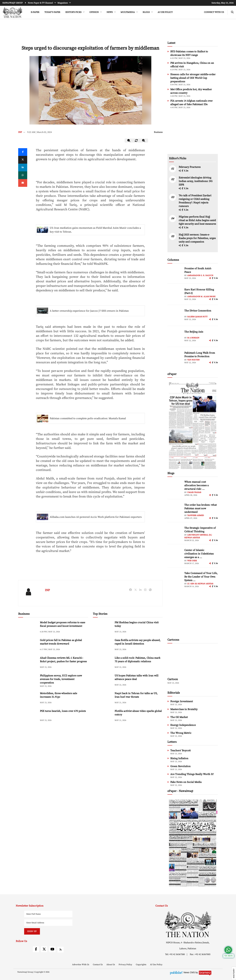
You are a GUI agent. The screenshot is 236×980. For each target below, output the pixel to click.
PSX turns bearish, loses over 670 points (63, 711)
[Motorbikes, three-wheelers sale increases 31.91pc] (28, 698)
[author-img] (175, 274)
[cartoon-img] (193, 661)
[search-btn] (232, 12)
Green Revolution (180, 766)
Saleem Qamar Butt (197, 317)
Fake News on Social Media (186, 782)
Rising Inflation (179, 758)
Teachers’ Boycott (180, 751)
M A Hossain (193, 338)
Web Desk (192, 561)
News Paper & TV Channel (41, 3)
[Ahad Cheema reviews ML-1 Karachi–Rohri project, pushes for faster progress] (28, 663)
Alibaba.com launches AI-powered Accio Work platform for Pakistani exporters (96, 517)
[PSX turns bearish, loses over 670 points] (28, 716)
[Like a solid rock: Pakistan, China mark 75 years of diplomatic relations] (103, 663)
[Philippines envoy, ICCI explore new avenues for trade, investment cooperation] (28, 681)
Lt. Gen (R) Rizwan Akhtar (200, 584)
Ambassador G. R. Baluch (200, 275)
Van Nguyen (193, 360)
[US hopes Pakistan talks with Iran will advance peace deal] (103, 681)
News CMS (189, 972)
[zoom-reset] (136, 141)
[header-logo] (12, 12)
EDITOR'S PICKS (74, 12)
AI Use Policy (165, 12)
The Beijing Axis (194, 332)
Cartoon (173, 679)
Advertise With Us (81, 965)
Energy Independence (183, 725)
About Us (111, 965)
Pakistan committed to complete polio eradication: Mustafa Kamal (88, 418)
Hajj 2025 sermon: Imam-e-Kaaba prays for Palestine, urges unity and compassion (197, 238)
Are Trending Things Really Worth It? (192, 774)
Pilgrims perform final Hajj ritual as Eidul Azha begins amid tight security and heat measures (197, 220)
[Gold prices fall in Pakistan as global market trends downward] (28, 645)
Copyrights (141, 965)
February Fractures (190, 167)
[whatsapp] (23, 175)
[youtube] (52, 949)
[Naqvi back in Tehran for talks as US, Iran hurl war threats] (103, 698)
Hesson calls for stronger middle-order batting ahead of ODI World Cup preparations (193, 78)
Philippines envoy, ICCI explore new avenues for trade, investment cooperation (61, 679)
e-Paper (35, 12)
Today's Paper (52, 12)
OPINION (94, 12)
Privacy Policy (126, 965)
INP (20, 132)
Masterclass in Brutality (184, 709)
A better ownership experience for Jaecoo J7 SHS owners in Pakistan (89, 311)
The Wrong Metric (181, 733)
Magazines (63, 3)
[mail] (23, 183)
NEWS (110, 12)
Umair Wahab (194, 492)
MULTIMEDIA (128, 12)
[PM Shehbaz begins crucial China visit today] (103, 628)
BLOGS (146, 12)
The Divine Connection (198, 311)
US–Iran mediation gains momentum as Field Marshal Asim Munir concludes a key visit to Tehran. (95, 230)
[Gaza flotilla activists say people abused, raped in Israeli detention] (103, 645)
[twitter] (23, 160)
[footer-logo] (188, 924)
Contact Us (98, 965)
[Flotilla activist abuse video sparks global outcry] (103, 716)
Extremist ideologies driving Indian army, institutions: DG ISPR (196, 181)
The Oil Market (179, 717)
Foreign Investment (182, 701)
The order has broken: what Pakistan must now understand (201, 508)
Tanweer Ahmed (196, 515)
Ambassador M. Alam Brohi (201, 297)
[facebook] (183, 171)
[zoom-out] (129, 141)
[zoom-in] (144, 141)
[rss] (61, 950)
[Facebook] (23, 152)
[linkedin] (23, 167)
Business (158, 132)
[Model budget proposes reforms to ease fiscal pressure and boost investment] (28, 628)
